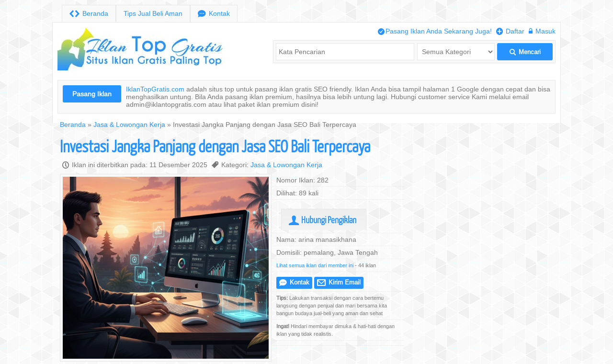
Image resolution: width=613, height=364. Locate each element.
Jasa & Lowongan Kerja (129, 125)
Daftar (510, 31)
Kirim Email (339, 282)
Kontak (214, 14)
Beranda (89, 14)
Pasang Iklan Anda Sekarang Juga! (435, 31)
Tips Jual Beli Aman (153, 13)
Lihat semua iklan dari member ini (315, 265)
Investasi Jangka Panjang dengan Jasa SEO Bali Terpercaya (215, 146)
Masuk (542, 31)
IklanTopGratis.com (155, 89)
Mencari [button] (525, 52)
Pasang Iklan (92, 94)
